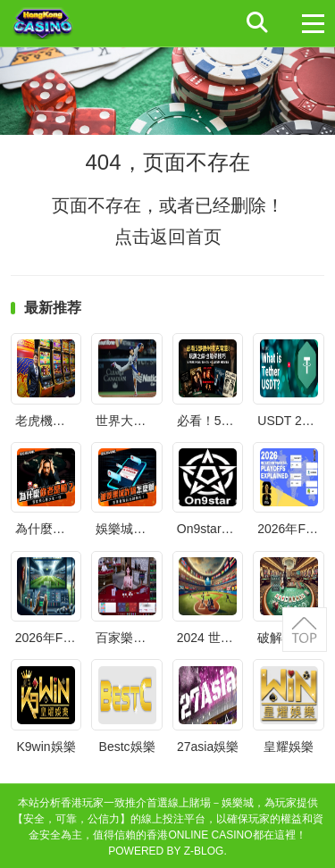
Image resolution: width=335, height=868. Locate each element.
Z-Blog (204, 851)
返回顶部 (305, 630)
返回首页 (186, 237)
